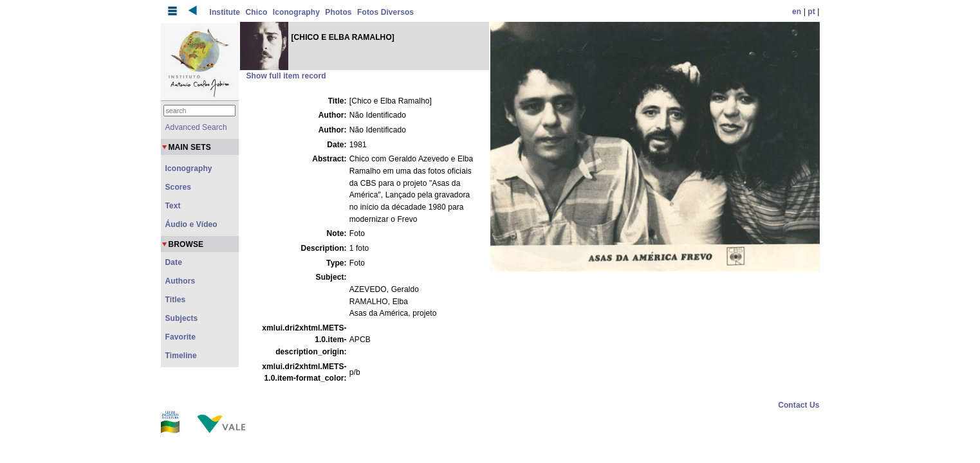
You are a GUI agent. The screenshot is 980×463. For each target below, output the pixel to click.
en (797, 12)
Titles (176, 300)
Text (173, 206)
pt (811, 12)
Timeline (181, 356)
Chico (257, 12)
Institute (225, 12)
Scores (179, 187)
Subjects (182, 318)
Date (174, 262)
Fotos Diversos (385, 12)
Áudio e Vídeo (191, 224)
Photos (338, 12)
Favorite (180, 337)
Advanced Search (196, 127)
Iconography (296, 12)
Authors (180, 281)
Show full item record (286, 76)
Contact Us (799, 405)
